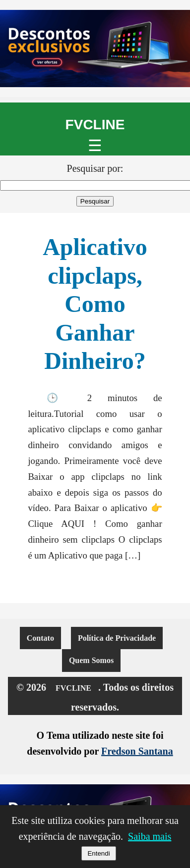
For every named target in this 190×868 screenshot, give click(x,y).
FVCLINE (95, 125)
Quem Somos (91, 660)
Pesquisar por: (95, 168)
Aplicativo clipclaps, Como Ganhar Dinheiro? (95, 304)
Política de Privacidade (117, 638)
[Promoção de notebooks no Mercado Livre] (95, 49)
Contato (40, 638)
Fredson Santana (137, 751)
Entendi (98, 853)
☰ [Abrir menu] (95, 146)
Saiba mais (150, 836)
